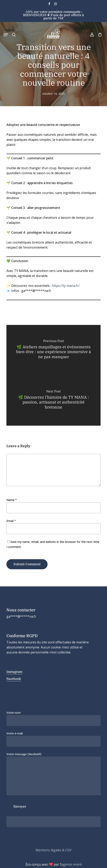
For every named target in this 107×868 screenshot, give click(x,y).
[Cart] (99, 35)
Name (12, 500)
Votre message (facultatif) (53, 774)
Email (11, 521)
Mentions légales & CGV (53, 850)
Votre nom (53, 718)
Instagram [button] (14, 672)
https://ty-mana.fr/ (66, 286)
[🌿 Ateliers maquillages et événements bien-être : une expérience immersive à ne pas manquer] (53, 350)
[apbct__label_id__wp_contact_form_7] (53, 822)
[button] (6, 35)
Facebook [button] (14, 679)
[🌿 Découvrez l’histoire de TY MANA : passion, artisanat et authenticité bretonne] (53, 400)
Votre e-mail (53, 739)
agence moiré (71, 864)
